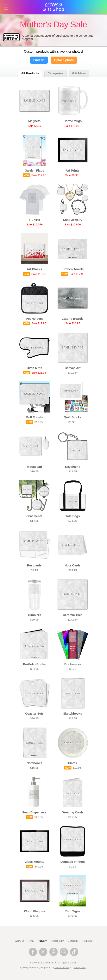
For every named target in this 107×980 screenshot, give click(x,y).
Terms (31, 941)
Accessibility (57, 941)
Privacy (43, 941)
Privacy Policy (80, 967)
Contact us (73, 941)
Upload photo (64, 60)
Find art (39, 60)
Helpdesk (87, 941)
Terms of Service (62, 967)
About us (20, 941)
